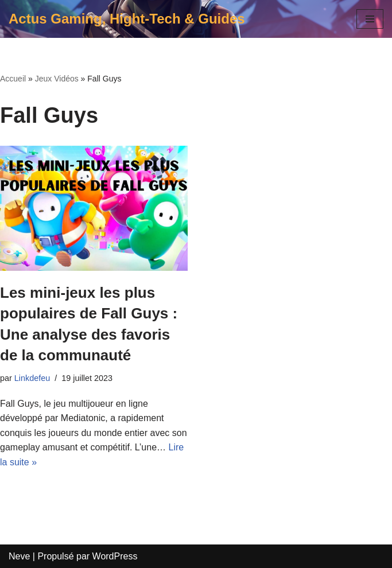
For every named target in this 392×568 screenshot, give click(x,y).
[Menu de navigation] (370, 19)
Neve (19, 556)
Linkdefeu (32, 378)
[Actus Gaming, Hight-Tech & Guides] (127, 19)
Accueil (13, 79)
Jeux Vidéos (57, 79)
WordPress (115, 556)
